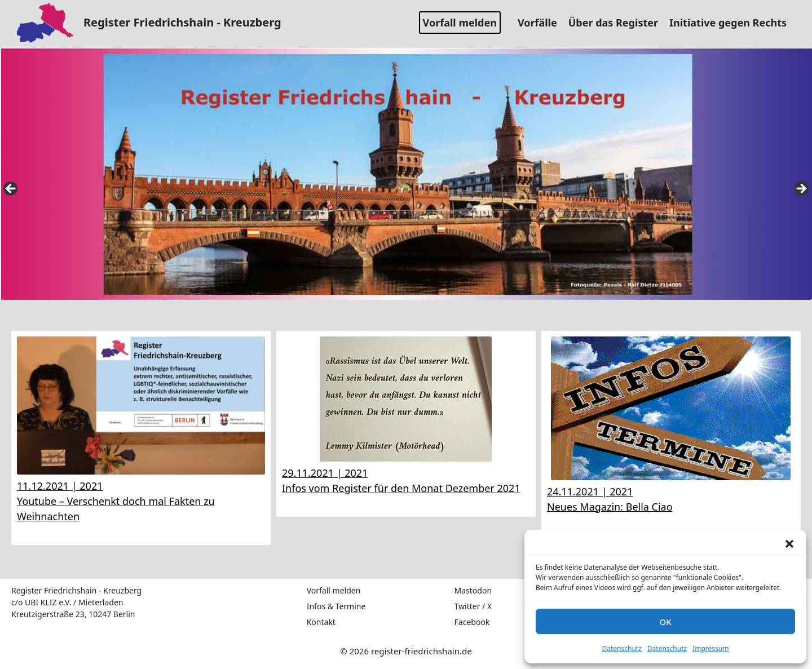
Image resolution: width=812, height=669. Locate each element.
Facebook (472, 622)
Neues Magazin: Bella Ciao (610, 507)
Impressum (710, 648)
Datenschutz (622, 648)
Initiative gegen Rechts (732, 23)
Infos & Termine (336, 606)
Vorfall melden (460, 23)
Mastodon (473, 590)
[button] (789, 544)
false (11, 189)
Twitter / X (473, 606)
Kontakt (321, 622)
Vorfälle (542, 23)
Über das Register (617, 23)
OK (665, 622)
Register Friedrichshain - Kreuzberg (182, 22)
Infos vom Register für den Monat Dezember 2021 (401, 488)
